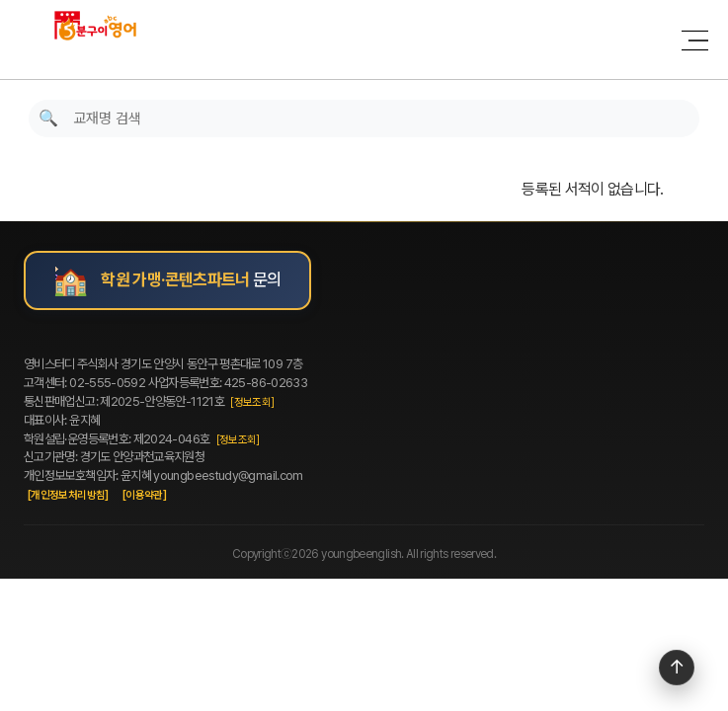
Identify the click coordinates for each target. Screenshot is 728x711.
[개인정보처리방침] (68, 495)
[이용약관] (144, 495)
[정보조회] (252, 402)
